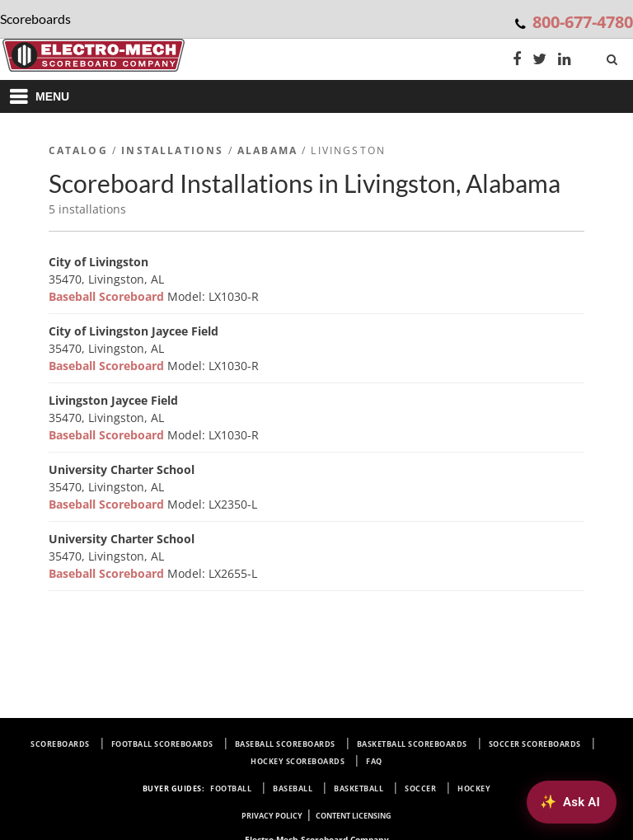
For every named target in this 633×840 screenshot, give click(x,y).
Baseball (293, 788)
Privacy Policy (272, 816)
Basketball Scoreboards (412, 744)
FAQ (374, 761)
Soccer (420, 788)
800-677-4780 (583, 22)
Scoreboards (60, 744)
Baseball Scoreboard (108, 296)
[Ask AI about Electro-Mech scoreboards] (572, 802)
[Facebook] (517, 61)
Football (231, 788)
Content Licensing (354, 816)
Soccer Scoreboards (535, 744)
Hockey (474, 788)
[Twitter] (539, 61)
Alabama (267, 150)
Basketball (359, 788)
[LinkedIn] (565, 61)
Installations (172, 150)
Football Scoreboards (162, 744)
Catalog (78, 150)
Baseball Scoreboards (285, 744)
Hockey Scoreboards (298, 761)
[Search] (614, 56)
